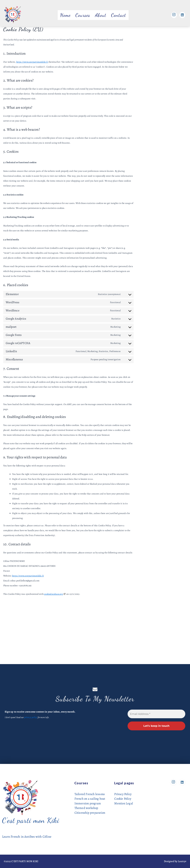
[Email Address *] (156, 714)
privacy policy (30, 717)
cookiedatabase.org (53, 594)
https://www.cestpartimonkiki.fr (32, 62)
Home (65, 15)
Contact (119, 15)
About (101, 15)
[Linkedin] (182, 15)
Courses (83, 15)
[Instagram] (173, 15)
